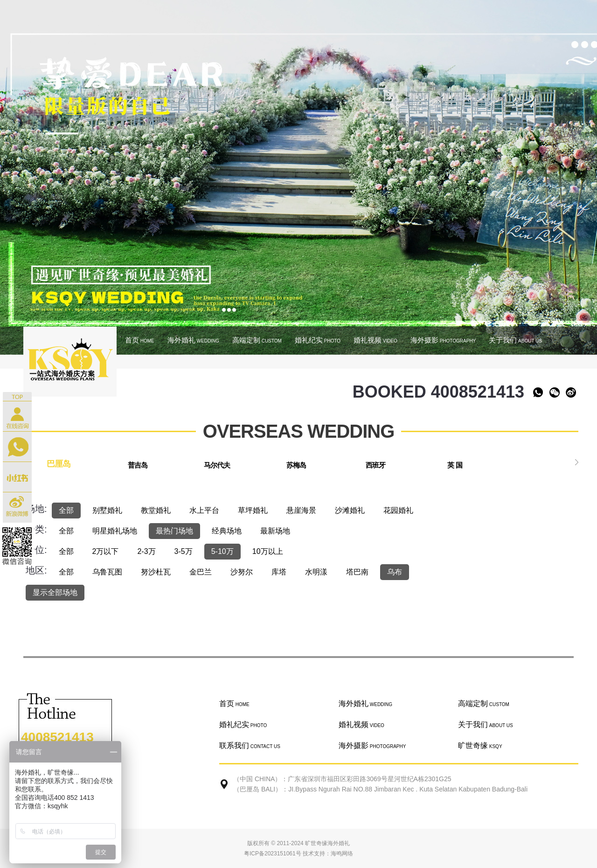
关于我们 (515, 340)
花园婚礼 (398, 510)
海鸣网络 (342, 854)
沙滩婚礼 (350, 510)
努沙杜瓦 (156, 572)
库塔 (279, 572)
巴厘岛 (59, 464)
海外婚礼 (193, 340)
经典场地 (227, 531)
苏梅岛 (296, 465)
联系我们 (250, 745)
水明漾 (316, 572)
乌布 (395, 572)
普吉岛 (138, 465)
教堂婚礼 (156, 510)
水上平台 (204, 510)
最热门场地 (174, 531)
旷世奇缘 (480, 745)
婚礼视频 (375, 340)
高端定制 (257, 340)
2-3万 (146, 551)
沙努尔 (242, 572)
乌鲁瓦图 (107, 572)
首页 (140, 340)
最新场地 (275, 531)
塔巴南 (357, 572)
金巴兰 (201, 572)
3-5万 (184, 551)
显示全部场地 (55, 592)
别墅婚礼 (107, 510)
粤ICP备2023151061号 (273, 854)
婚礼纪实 (318, 340)
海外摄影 (443, 340)
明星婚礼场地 (115, 531)
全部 (66, 510)
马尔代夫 (217, 465)
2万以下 (106, 551)
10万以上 (268, 551)
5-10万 (222, 551)
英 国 (455, 465)
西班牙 (375, 465)
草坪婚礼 (253, 510)
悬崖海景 (301, 510)
